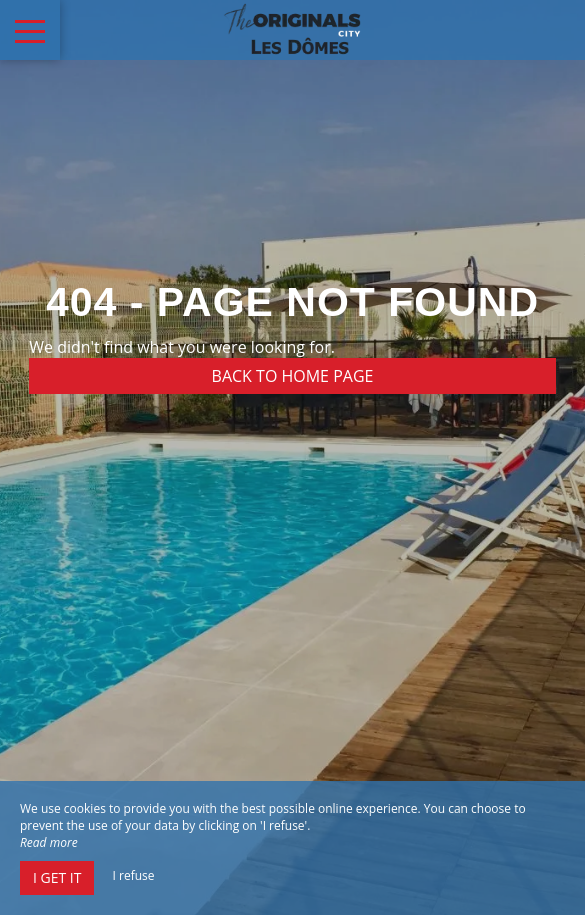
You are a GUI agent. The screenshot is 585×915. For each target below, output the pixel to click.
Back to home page (293, 376)
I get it (57, 877)
